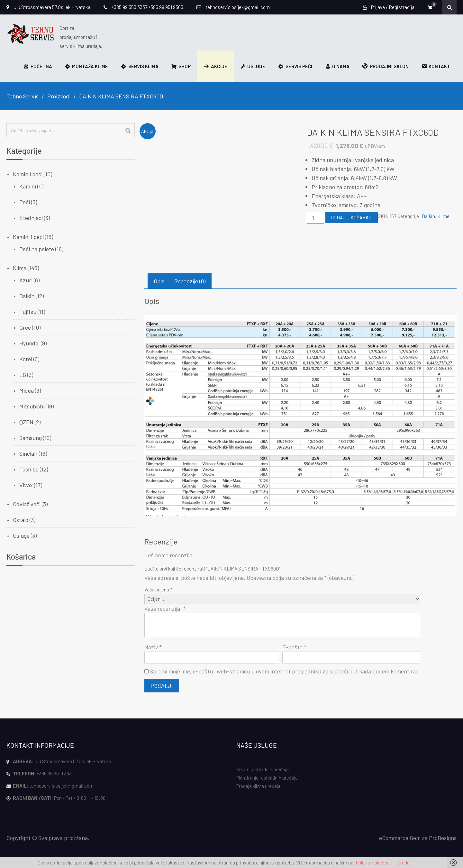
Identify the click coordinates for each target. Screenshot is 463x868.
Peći (25, 202)
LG (23, 375)
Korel (26, 359)
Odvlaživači (27, 504)
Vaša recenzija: (165, 608)
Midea (27, 390)
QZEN (26, 422)
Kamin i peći (28, 174)
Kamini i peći (28, 237)
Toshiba (29, 469)
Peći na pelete (37, 249)
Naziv (153, 647)
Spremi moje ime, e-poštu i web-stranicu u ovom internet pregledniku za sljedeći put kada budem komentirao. (285, 671)
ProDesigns (443, 838)
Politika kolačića (373, 863)
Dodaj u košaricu (352, 217)
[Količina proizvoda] (315, 218)
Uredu (404, 863)
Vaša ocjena (158, 589)
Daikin (428, 216)
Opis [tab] (159, 281)
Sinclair (28, 453)
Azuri (26, 280)
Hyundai (29, 343)
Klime (443, 216)
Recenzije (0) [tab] (190, 281)
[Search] (128, 131)
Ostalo (21, 520)
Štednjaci (31, 218)
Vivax (26, 485)
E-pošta (294, 647)
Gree (25, 327)
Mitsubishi (32, 406)
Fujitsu (28, 312)
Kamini (28, 186)
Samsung (31, 438)
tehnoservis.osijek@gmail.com (61, 786)
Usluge (21, 535)
